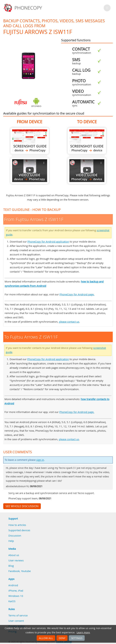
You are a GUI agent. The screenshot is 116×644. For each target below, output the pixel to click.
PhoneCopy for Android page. (77, 294)
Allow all (46, 638)
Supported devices (19, 530)
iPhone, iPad (16, 591)
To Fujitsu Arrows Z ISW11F (87, 141)
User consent (16, 621)
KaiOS (12, 601)
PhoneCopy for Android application (48, 242)
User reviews (16, 560)
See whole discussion (22, 506)
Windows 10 (16, 596)
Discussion (15, 535)
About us (14, 555)
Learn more (83, 633)
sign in (40, 460)
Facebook (14, 571)
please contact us (69, 322)
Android (13, 585)
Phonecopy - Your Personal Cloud (23, 8)
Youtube (26, 571)
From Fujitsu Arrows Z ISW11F (30, 141)
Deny (62, 638)
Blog (11, 566)
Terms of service (18, 615)
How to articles (17, 525)
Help (11, 541)
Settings (77, 638)
